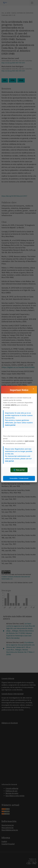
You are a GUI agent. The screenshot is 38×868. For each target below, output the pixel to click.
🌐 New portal (19, 470)
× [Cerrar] (33, 389)
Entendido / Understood (19, 478)
